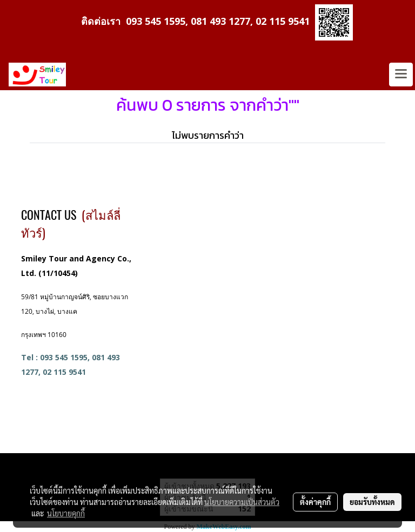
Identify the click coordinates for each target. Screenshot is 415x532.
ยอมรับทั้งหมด (372, 502)
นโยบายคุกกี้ (66, 513)
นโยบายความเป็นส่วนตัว (242, 502)
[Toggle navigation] (401, 75)
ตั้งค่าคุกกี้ (315, 502)
